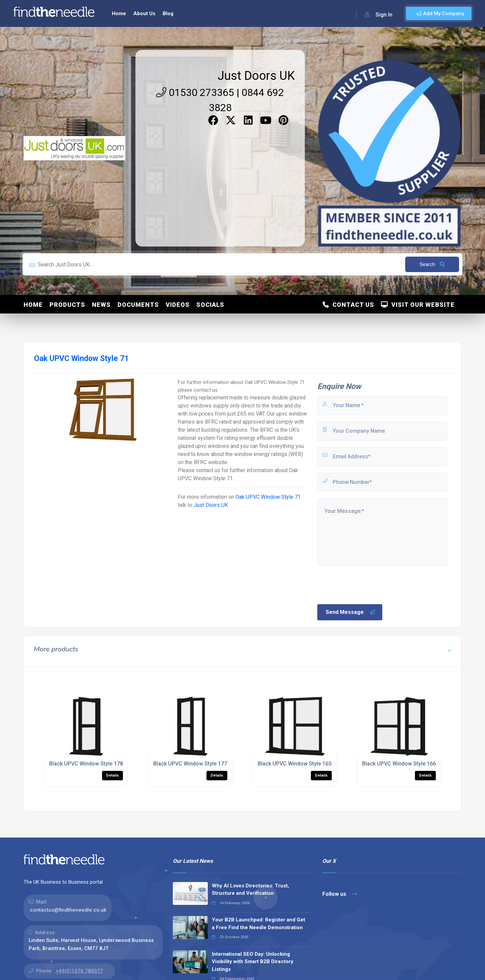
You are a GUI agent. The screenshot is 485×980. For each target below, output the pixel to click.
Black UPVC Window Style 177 (190, 764)
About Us (144, 13)
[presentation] (367, 584)
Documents (138, 305)
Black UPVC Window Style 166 (399, 764)
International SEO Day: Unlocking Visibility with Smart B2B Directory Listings (253, 962)
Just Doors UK (256, 76)
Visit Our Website (418, 305)
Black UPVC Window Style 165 (295, 764)
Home (119, 13)
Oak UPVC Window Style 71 (268, 497)
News (101, 305)
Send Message (351, 612)
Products (67, 305)
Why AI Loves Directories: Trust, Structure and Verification (250, 890)
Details (112, 775)
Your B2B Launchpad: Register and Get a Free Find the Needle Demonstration (258, 924)
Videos (178, 305)
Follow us (340, 894)
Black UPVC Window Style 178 (86, 764)
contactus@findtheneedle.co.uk (68, 910)
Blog (168, 13)
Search (432, 264)
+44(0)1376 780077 (79, 971)
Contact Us (348, 305)
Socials (210, 305)
